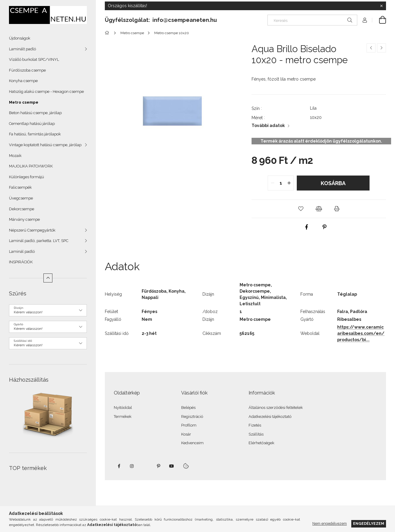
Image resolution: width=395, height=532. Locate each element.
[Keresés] (312, 20)
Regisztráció (192, 417)
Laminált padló (22, 49)
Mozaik (15, 156)
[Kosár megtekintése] (379, 20)
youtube (172, 466)
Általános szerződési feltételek (276, 408)
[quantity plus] (289, 183)
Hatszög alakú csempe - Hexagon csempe (46, 92)
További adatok (268, 126)
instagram (132, 466)
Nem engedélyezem (330, 523)
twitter (145, 466)
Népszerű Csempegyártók (32, 230)
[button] (301, 209)
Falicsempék (20, 187)
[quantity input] (281, 183)
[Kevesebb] (48, 278)
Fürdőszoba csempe (27, 70)
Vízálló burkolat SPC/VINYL (34, 59)
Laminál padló (22, 251)
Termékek (123, 417)
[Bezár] (382, 6)
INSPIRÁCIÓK (21, 262)
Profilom (189, 425)
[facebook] (307, 227)
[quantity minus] (273, 183)
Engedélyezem (369, 523)
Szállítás (256, 434)
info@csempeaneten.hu (185, 20)
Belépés (188, 408)
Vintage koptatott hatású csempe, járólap (45, 145)
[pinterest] (325, 227)
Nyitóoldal (123, 408)
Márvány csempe (24, 219)
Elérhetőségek (261, 443)
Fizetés (255, 425)
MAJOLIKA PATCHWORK (31, 166)
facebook (119, 466)
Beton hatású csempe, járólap (35, 113)
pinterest (158, 466)
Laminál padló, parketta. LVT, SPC (39, 241)
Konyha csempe (23, 81)
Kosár (186, 434)
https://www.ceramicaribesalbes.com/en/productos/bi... (361, 333)
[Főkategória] (108, 33)
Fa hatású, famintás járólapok (35, 134)
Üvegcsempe (21, 198)
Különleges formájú (27, 177)
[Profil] (365, 20)
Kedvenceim (192, 443)
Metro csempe (24, 102)
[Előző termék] (371, 48)
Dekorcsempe (22, 209)
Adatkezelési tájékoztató (270, 417)
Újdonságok (20, 38)
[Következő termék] (382, 48)
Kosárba (333, 183)
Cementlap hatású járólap (32, 124)
